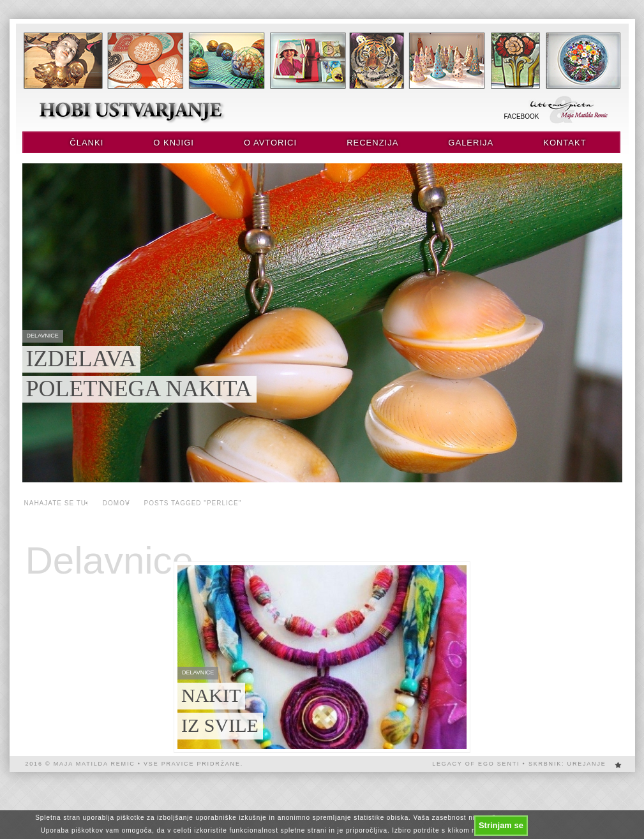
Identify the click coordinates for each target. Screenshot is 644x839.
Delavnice (109, 561)
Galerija (471, 143)
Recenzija (372, 143)
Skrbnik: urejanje (567, 764)
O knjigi (174, 143)
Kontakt (565, 143)
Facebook (522, 116)
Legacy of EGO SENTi (476, 764)
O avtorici (270, 143)
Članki (86, 143)
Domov (116, 503)
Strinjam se (501, 825)
